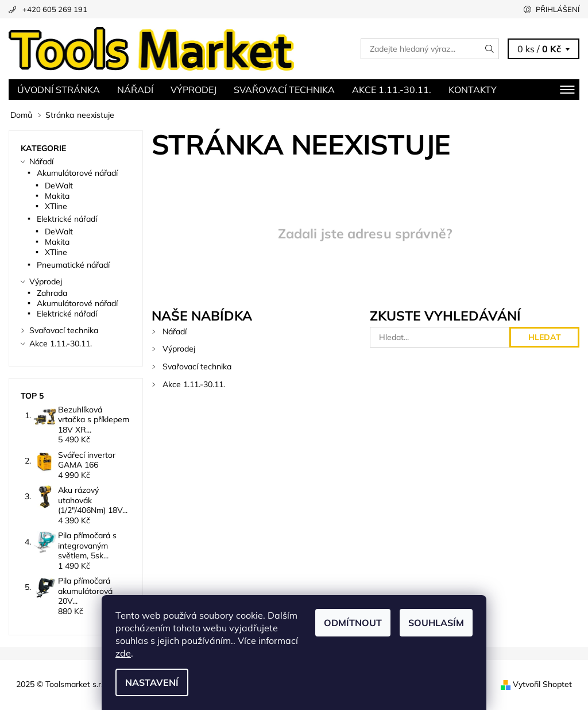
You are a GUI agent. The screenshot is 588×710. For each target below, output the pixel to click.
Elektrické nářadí (67, 219)
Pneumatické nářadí (73, 265)
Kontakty (473, 90)
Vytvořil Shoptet (542, 684)
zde (123, 653)
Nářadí (135, 90)
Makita (57, 196)
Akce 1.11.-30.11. (392, 90)
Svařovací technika (284, 90)
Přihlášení (558, 9)
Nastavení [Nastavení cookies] (152, 682)
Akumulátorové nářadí (77, 173)
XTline (56, 206)
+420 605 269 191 (55, 9)
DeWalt (59, 186)
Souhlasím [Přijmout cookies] (436, 623)
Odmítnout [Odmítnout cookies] (353, 623)
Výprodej (194, 90)
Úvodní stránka (59, 90)
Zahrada (52, 293)
